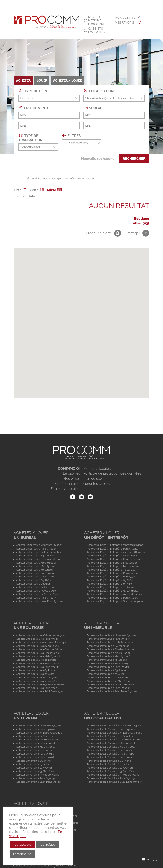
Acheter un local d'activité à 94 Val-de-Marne (113, 775)
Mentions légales (97, 469)
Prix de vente (34, 108)
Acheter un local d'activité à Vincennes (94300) (114, 725)
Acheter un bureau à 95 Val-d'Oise (36, 591)
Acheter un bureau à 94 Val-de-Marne (38, 594)
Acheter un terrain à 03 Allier (33, 764)
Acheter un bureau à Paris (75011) (36, 577)
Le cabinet (71, 473)
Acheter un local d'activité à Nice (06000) (111, 743)
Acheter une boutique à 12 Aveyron (37, 678)
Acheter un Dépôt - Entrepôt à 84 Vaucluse (112, 556)
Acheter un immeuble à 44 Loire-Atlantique (112, 642)
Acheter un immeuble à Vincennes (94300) (111, 635)
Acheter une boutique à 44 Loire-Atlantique (41, 642)
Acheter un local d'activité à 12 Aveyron (110, 768)
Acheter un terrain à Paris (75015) (35, 754)
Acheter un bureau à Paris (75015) (36, 573)
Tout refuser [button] (48, 845)
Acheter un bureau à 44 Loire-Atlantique (40, 552)
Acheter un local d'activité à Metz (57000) (111, 747)
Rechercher (134, 159)
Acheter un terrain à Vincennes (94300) (38, 725)
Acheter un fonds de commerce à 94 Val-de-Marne (46, 865)
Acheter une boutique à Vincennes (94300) (41, 635)
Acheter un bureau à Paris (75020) (36, 549)
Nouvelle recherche (98, 159)
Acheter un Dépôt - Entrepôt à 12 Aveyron (111, 587)
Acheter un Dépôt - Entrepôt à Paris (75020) (112, 549)
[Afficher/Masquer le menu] (149, 860)
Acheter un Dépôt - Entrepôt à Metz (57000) (113, 566)
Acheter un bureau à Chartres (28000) (38, 559)
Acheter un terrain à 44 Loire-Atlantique (39, 733)
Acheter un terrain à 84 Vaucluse (35, 736)
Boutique (57, 178)
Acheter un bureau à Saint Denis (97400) (39, 601)
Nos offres (71, 479)
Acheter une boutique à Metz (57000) (38, 656)
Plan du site (93, 479)
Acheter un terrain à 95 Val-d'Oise (35, 771)
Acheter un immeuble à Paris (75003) (108, 688)
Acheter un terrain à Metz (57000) (36, 747)
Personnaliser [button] (23, 854)
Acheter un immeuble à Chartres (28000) (111, 649)
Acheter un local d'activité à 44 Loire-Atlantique (114, 733)
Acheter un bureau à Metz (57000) (36, 566)
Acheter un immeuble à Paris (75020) (108, 639)
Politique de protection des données (112, 473)
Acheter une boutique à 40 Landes (36, 660)
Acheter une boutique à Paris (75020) (38, 639)
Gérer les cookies (97, 484)
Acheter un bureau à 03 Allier (33, 584)
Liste (21, 190)
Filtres (71, 135)
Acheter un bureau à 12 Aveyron (35, 587)
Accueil (32, 178)
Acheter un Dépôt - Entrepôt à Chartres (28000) (115, 559)
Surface (94, 108)
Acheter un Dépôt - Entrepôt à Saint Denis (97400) (116, 601)
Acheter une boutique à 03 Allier (35, 674)
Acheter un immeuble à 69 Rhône (106, 670)
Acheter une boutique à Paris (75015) (38, 663)
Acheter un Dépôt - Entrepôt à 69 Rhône (111, 580)
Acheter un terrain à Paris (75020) (35, 729)
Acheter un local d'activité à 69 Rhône (109, 761)
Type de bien (33, 91)
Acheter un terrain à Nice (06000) (35, 743)
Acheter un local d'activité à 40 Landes (109, 750)
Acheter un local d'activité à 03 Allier (108, 764)
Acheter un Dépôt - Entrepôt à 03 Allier (110, 584)
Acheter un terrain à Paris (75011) (35, 757)
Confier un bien (67, 484)
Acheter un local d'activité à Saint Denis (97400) (114, 782)
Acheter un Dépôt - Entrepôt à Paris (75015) (112, 573)
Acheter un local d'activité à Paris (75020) (111, 729)
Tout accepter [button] (23, 845)
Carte (38, 190)
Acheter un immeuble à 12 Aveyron (107, 678)
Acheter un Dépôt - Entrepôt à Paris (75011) (112, 577)
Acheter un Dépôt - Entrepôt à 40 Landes (111, 570)
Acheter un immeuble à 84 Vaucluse (108, 646)
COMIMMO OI (69, 469)
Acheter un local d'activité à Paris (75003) (111, 778)
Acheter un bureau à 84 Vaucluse (36, 556)
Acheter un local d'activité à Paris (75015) (111, 754)
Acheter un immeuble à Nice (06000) (108, 653)
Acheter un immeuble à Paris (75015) (108, 663)
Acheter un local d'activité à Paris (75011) (110, 757)
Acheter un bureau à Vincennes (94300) (39, 545)
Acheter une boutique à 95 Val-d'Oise (38, 681)
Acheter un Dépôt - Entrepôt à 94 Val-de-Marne (115, 594)
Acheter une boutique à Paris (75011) (37, 667)
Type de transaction (30, 138)
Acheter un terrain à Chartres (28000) (38, 740)
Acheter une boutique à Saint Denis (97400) (41, 691)
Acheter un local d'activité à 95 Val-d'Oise (111, 771)
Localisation (98, 91)
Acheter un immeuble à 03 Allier (105, 674)
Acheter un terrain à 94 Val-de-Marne (38, 775)
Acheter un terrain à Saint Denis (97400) (39, 782)
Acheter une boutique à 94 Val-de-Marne (40, 684)
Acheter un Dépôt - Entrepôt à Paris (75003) (112, 598)
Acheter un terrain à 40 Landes (34, 750)
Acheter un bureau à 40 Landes (34, 570)
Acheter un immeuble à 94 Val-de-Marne (111, 684)
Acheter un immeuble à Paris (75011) (108, 667)
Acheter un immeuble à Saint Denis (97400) (112, 691)
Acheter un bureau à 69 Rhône (34, 580)
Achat (44, 178)
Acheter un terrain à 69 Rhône (33, 761)
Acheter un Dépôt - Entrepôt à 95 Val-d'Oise (112, 591)
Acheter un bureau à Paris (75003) (36, 598)
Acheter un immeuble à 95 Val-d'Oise (108, 681)
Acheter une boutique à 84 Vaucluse (37, 646)
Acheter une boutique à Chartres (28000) (40, 649)
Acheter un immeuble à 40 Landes (107, 660)
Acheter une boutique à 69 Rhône (36, 670)
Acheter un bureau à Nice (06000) (36, 563)
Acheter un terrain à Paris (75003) (35, 778)
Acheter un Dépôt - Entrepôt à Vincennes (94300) (115, 545)
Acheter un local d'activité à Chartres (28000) (113, 740)
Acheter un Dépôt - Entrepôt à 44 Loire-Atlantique (116, 552)
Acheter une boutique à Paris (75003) (38, 688)
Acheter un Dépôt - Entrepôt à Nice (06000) (113, 563)
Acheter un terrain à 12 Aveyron (34, 768)
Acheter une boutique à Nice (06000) (38, 653)
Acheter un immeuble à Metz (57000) (108, 656)
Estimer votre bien (65, 489)
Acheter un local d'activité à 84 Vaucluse (110, 736)
